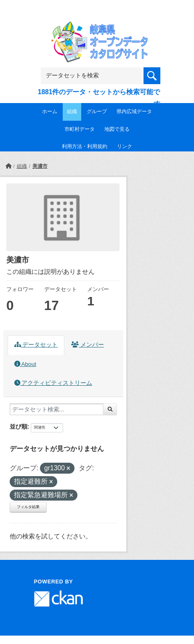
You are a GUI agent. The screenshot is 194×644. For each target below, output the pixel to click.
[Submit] (110, 409)
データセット (36, 345)
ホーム (50, 111)
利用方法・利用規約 (85, 146)
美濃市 (40, 166)
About (25, 364)
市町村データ (80, 129)
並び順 (19, 427)
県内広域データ (134, 111)
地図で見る (117, 129)
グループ (97, 111)
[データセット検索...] (57, 409)
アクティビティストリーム (53, 383)
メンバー (88, 345)
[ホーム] (8, 166)
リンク (125, 146)
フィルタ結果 (28, 507)
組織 (72, 111)
